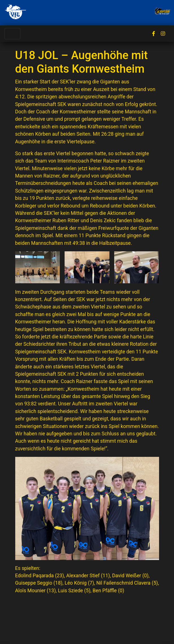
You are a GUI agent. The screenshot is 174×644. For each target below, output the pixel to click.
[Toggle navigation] (12, 34)
